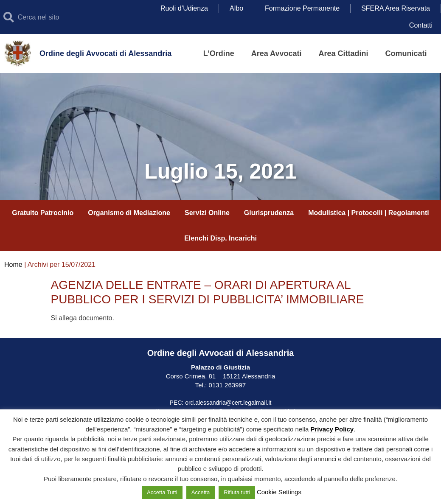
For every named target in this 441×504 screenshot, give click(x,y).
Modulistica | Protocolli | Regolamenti (369, 213)
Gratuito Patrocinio (43, 213)
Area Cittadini (343, 53)
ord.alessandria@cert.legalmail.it (228, 403)
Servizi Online (207, 213)
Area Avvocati (277, 53)
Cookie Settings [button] (279, 492)
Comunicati (406, 53)
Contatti (421, 25)
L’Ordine (219, 53)
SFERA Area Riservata (396, 8)
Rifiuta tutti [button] (237, 492)
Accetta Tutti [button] (162, 492)
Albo (236, 8)
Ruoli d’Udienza (184, 8)
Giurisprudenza (269, 213)
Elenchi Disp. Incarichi (220, 238)
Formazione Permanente (302, 8)
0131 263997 (226, 385)
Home (13, 265)
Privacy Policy (332, 429)
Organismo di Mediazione (129, 213)
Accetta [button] (201, 492)
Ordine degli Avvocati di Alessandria (105, 53)
